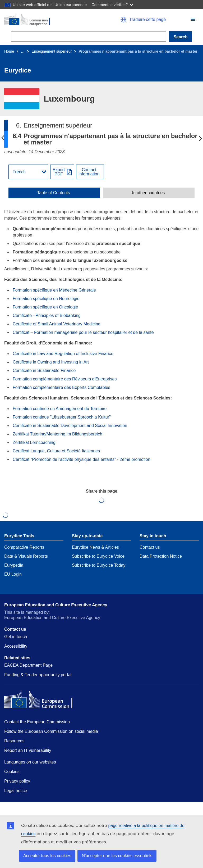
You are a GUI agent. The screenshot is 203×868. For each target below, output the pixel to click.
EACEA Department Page (28, 665)
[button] (193, 19)
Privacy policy (17, 781)
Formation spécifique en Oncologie (45, 307)
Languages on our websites (30, 762)
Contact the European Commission (37, 722)
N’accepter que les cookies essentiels (117, 856)
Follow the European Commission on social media (51, 731)
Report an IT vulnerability (28, 750)
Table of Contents (54, 193)
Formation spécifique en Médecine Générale (54, 290)
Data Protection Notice (161, 556)
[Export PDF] (62, 172)
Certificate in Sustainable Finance (44, 371)
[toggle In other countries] (149, 193)
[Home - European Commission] (50, 20)
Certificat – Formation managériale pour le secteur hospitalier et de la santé (83, 332)
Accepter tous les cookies (47, 856)
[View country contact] (90, 172)
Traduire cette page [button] (147, 20)
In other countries (149, 193)
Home (9, 51)
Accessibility (16, 646)
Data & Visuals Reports (26, 556)
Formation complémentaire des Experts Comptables (61, 387)
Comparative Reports (24, 547)
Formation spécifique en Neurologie (46, 299)
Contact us (150, 547)
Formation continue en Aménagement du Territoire (60, 409)
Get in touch (16, 637)
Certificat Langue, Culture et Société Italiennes (56, 451)
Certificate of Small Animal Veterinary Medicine (57, 324)
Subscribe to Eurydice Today (99, 565)
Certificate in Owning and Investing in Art (51, 362)
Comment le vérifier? (112, 5)
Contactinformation (89, 172)
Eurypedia (14, 565)
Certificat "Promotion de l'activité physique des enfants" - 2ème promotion (81, 459)
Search (180, 37)
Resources (14, 741)
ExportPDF (59, 172)
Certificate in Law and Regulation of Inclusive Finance (63, 354)
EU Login (13, 574)
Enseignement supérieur (52, 51)
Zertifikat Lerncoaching (34, 442)
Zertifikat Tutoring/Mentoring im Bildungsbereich (57, 434)
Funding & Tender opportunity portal (38, 675)
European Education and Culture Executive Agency (56, 605)
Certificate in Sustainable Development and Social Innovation (70, 426)
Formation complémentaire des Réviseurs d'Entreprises (65, 379)
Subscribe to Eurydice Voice (98, 556)
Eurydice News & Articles (95, 547)
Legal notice (16, 791)
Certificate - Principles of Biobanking (47, 315)
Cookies (12, 772)
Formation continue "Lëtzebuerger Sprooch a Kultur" (62, 417)
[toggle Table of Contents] (54, 193)
